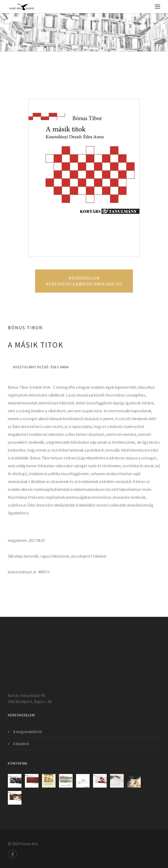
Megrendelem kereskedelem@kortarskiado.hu (84, 281)
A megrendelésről (27, 732)
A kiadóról (21, 744)
